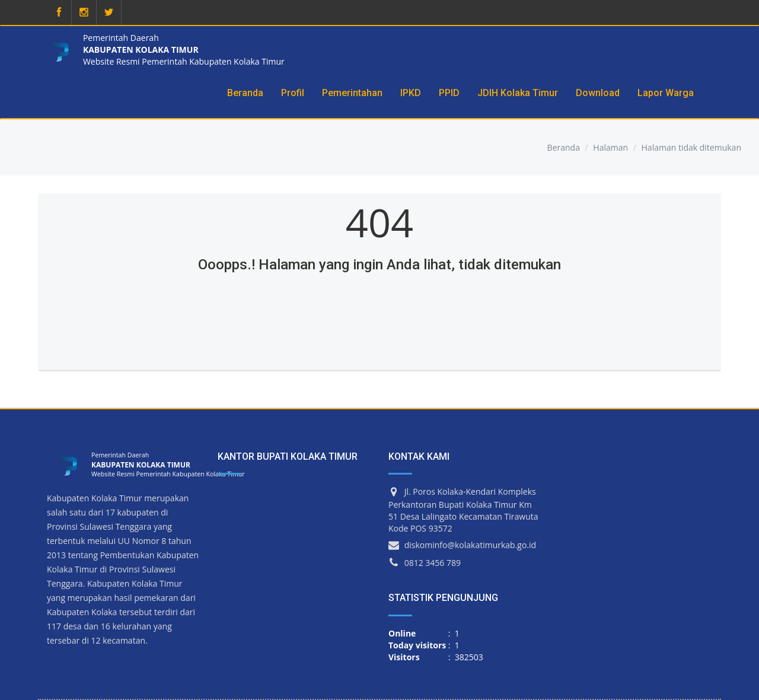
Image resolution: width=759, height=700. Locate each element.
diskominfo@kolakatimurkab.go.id (471, 545)
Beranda (564, 147)
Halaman (610, 147)
